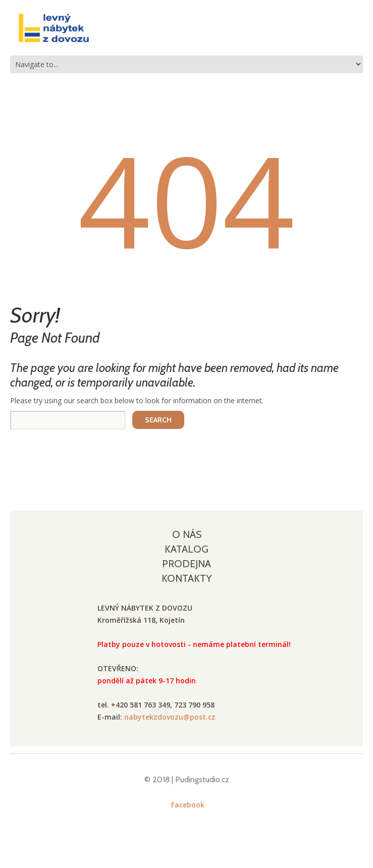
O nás (187, 534)
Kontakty (187, 578)
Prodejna (186, 564)
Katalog (186, 549)
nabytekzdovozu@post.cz (170, 717)
